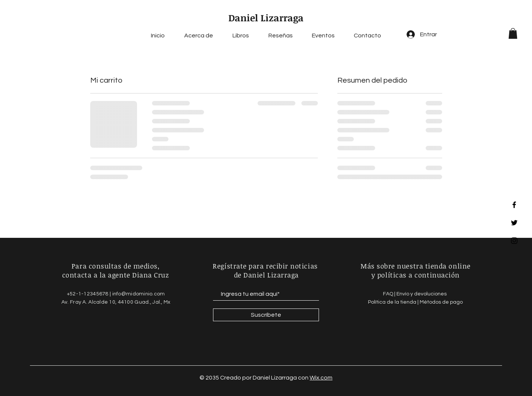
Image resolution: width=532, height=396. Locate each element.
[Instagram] (514, 241)
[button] (513, 33)
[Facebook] (514, 205)
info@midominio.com (139, 294)
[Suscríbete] (266, 315)
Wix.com (321, 378)
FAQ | (390, 294)
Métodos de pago (441, 302)
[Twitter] (514, 223)
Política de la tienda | (394, 302)
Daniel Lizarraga (266, 18)
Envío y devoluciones (422, 294)
